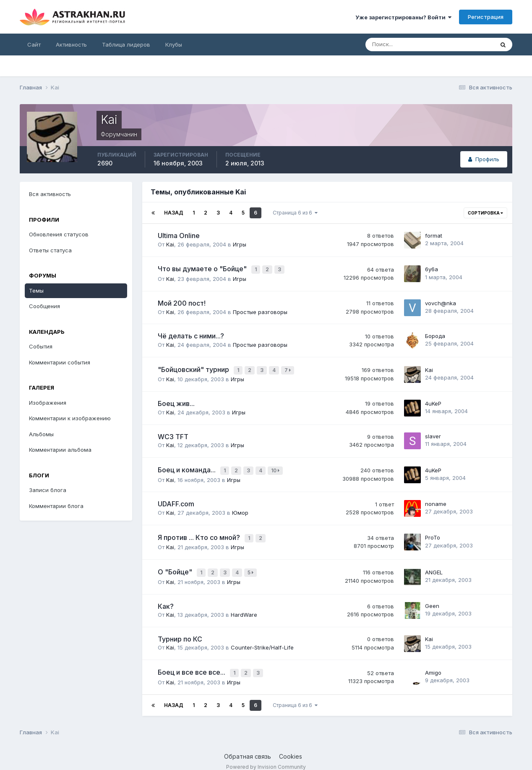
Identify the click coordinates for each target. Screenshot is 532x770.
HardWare (244, 607)
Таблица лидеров (126, 45)
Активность (71, 45)
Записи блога (48, 490)
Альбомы (41, 434)
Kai (170, 244)
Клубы (174, 45)
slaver (433, 433)
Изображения (48, 403)
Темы (36, 291)
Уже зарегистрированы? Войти (403, 17)
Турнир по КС (180, 631)
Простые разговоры (260, 310)
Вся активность (50, 194)
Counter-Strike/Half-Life (262, 640)
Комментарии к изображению (70, 418)
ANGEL (434, 566)
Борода (435, 335)
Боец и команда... (188, 466)
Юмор (240, 508)
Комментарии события (60, 362)
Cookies (291, 748)
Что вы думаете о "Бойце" (203, 269)
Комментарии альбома (60, 450)
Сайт (34, 45)
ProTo (433, 532)
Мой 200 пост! (182, 302)
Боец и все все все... (192, 665)
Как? (166, 599)
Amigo (433, 665)
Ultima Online (179, 236)
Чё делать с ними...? (191, 335)
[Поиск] (402, 45)
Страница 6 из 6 (295, 213)
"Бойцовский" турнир (194, 367)
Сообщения (44, 306)
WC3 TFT (173, 434)
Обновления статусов (59, 234)
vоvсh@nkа (441, 301)
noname (436, 499)
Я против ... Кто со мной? (200, 532)
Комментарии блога (56, 506)
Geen (432, 599)
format (434, 236)
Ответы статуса (50, 250)
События (41, 346)
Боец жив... (176, 401)
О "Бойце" (176, 566)
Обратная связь (248, 748)
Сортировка (485, 213)
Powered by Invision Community (266, 758)
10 (276, 467)
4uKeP (433, 401)
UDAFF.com (176, 500)
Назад (174, 213)
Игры (240, 244)
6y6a (432, 269)
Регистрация (486, 17)
